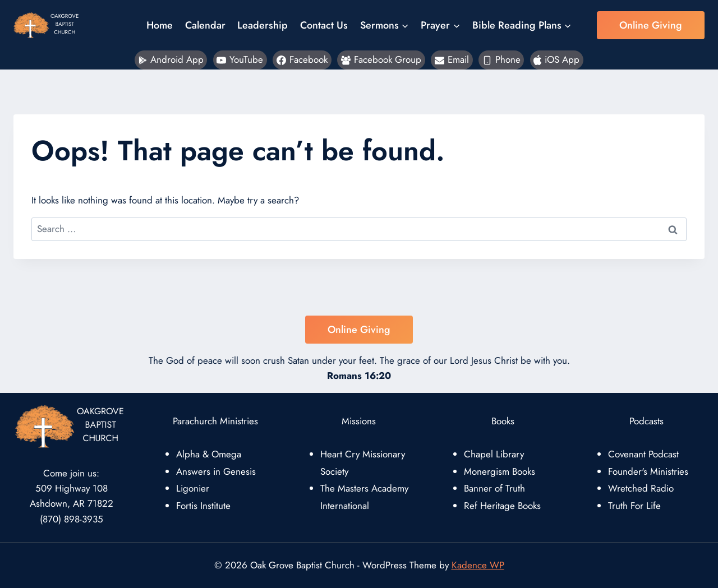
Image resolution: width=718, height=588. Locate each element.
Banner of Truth (494, 488)
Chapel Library (494, 454)
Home (160, 25)
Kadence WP (478, 565)
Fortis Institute (203, 506)
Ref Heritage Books (502, 506)
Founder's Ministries (648, 471)
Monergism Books (500, 471)
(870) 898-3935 (72, 519)
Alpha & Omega (209, 454)
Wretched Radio (641, 488)
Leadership (263, 25)
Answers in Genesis (216, 471)
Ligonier (193, 488)
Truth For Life (634, 506)
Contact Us (324, 25)
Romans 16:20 (359, 376)
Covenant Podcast (643, 454)
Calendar (205, 25)
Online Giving (651, 25)
